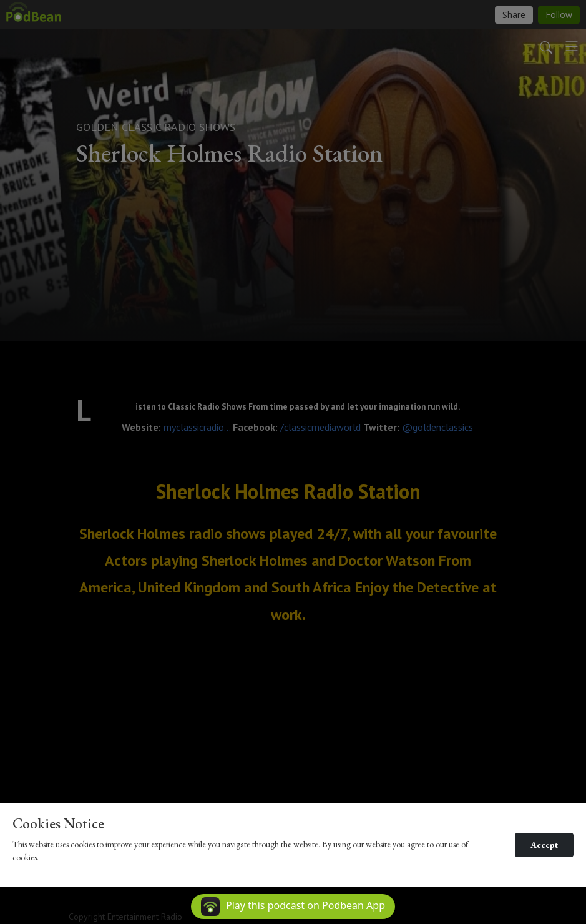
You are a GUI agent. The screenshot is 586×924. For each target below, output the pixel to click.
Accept (544, 845)
